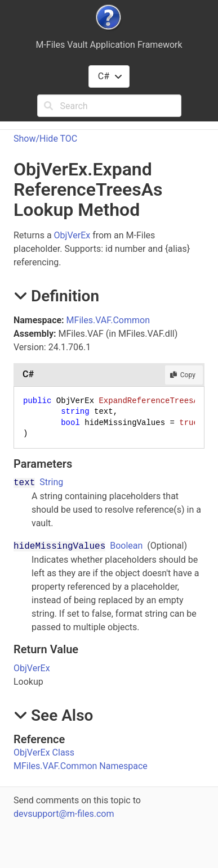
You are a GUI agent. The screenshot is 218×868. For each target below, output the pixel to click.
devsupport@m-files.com (64, 814)
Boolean (126, 546)
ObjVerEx (72, 235)
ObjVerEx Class (44, 752)
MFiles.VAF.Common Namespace (81, 766)
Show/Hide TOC (45, 139)
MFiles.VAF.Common (108, 320)
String (51, 482)
